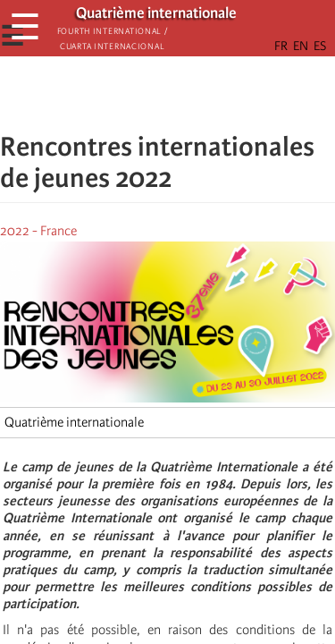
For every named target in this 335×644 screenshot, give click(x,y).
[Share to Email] (193, 94)
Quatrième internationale (74, 422)
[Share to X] (143, 94)
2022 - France (38, 231)
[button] (218, 94)
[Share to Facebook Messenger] (168, 94)
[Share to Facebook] (118, 94)
